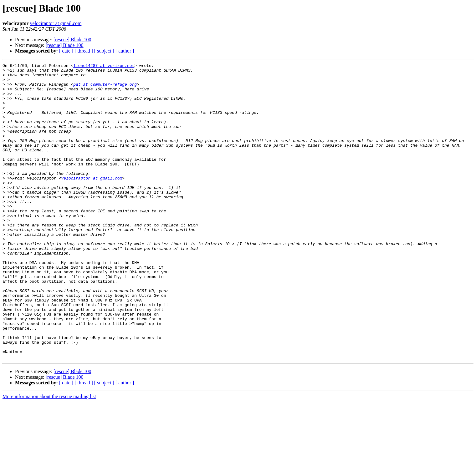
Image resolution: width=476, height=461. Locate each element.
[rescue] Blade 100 (72, 40)
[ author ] (125, 51)
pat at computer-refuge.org (105, 89)
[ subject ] (104, 51)
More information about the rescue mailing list (49, 456)
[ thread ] (84, 51)
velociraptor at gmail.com (56, 23)
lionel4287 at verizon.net (104, 66)
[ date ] (66, 51)
